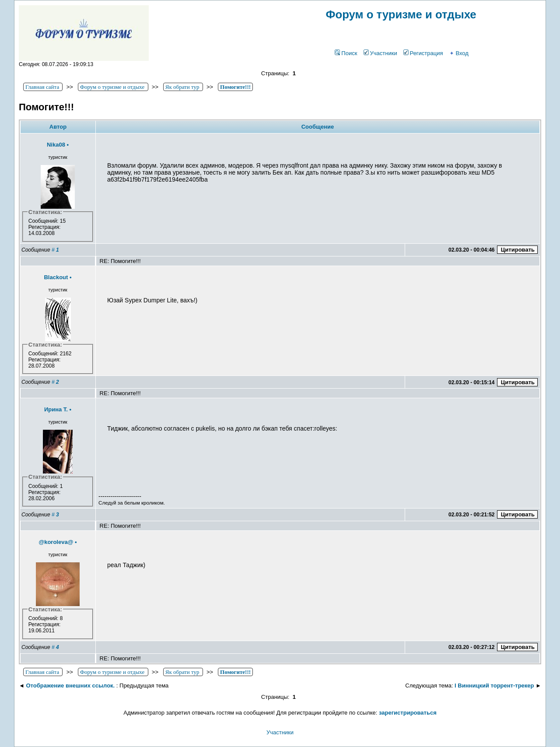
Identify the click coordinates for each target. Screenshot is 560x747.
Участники (380, 53)
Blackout (56, 277)
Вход (458, 53)
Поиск (346, 53)
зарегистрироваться (408, 713)
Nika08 (56, 145)
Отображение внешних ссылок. (70, 686)
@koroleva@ (56, 542)
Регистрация (423, 53)
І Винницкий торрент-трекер (494, 686)
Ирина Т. (56, 409)
